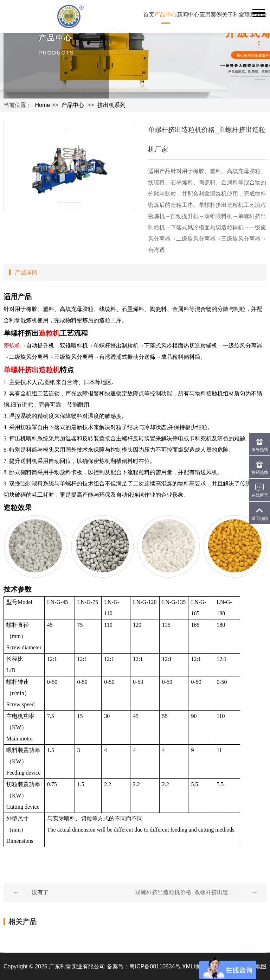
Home (42, 105)
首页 (149, 14)
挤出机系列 (111, 105)
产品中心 (166, 14)
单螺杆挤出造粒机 (32, 370)
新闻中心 (188, 14)
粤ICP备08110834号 (155, 966)
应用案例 (211, 14)
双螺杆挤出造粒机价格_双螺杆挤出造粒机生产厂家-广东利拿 (187, 892)
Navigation (259, 13)
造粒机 (49, 333)
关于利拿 (233, 14)
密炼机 (12, 346)
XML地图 (194, 966)
